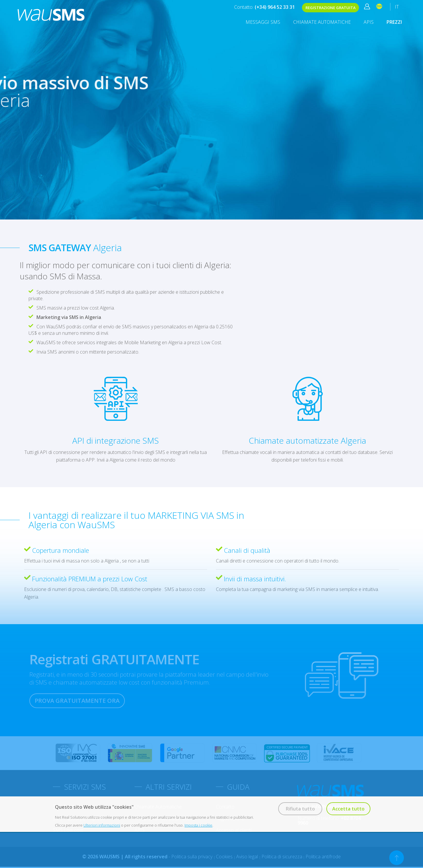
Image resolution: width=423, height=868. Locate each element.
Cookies (225, 857)
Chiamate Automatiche (322, 22)
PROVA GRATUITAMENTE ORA (77, 701)
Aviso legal (248, 857)
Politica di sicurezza (282, 857)
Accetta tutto (348, 809)
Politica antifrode (323, 857)
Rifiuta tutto (300, 809)
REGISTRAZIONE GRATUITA (330, 8)
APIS (369, 22)
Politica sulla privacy (192, 857)
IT (397, 7)
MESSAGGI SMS (263, 22)
